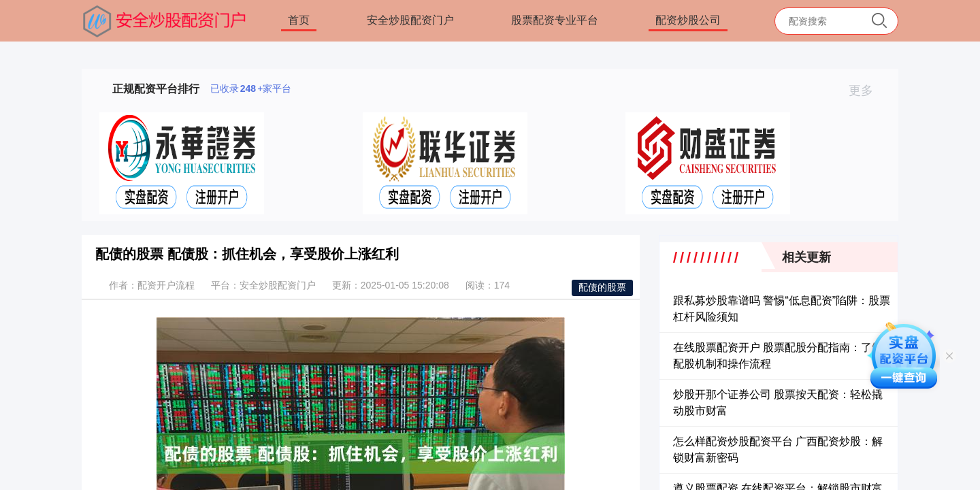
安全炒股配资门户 (410, 20)
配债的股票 (602, 287)
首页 (299, 20)
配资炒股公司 (688, 20)
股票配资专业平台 (555, 20)
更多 (867, 91)
